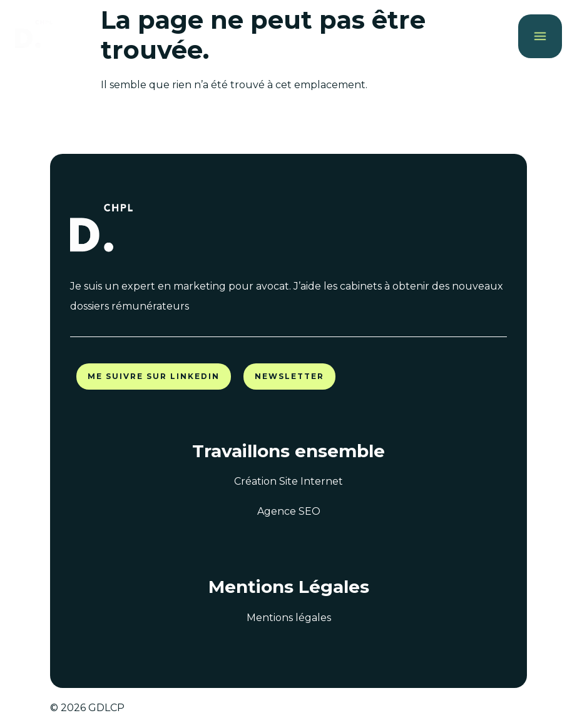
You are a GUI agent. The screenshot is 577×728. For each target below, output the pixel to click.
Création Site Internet (288, 481)
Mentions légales (289, 618)
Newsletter (289, 376)
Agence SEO (289, 511)
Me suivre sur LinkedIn (154, 376)
